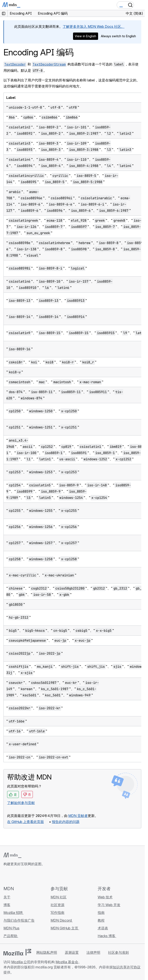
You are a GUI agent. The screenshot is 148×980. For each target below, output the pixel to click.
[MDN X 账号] (22, 876)
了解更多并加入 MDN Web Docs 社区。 (94, 26)
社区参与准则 (118, 952)
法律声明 (93, 952)
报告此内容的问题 (66, 822)
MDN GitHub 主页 (65, 928)
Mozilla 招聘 (14, 913)
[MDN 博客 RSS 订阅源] (37, 876)
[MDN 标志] (12, 855)
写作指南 (57, 913)
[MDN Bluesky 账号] (14, 876)
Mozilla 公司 (21, 962)
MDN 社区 (59, 897)
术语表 (103, 928)
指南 (101, 913)
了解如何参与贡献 (21, 803)
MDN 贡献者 (78, 816)
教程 (101, 920)
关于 (7, 897)
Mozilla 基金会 (67, 962)
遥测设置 (72, 952)
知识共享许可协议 (127, 967)
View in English (85, 36)
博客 (7, 905)
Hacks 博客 (107, 936)
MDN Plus (11, 928)
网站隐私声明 (47, 952)
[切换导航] (140, 5)
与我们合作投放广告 (19, 920)
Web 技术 (105, 897)
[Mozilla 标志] (17, 952)
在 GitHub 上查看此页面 (25, 822)
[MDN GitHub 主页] (6, 876)
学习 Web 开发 (109, 905)
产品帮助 (11, 936)
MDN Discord (62, 920)
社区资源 (57, 905)
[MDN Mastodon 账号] (29, 876)
